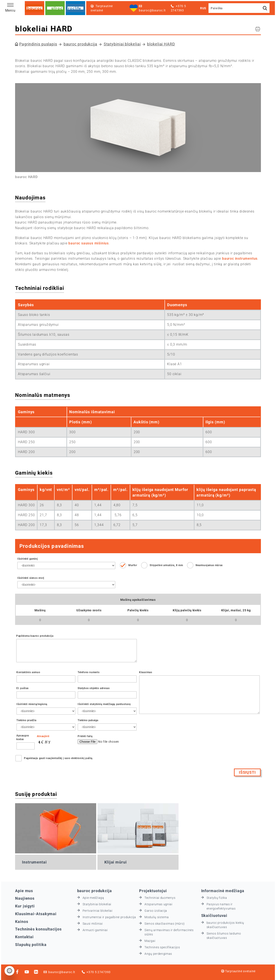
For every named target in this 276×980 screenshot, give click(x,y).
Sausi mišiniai (93, 924)
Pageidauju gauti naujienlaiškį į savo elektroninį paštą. (59, 758)
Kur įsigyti (25, 906)
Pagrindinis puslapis (38, 44)
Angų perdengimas (158, 954)
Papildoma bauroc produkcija (35, 636)
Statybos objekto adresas (94, 688)
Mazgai (150, 941)
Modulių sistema (157, 917)
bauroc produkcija (80, 44)
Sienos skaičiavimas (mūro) (165, 924)
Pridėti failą (85, 736)
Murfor (133, 565)
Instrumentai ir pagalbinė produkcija (109, 917)
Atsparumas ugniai (158, 904)
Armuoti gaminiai (95, 930)
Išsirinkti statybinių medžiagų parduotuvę (104, 704)
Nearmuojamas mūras (209, 565)
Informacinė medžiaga (223, 891)
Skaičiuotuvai (214, 916)
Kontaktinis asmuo (28, 672)
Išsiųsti (247, 772)
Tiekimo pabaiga (88, 720)
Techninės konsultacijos (38, 929)
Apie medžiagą (93, 898)
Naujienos (25, 898)
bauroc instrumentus (240, 259)
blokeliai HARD (161, 44)
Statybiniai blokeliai (122, 44)
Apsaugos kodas (23, 737)
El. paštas (23, 688)
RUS (203, 8)
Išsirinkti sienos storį (31, 578)
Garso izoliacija (156, 911)
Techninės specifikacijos (162, 947)
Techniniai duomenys (160, 898)
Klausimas (146, 672)
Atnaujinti (43, 736)
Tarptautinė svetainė (238, 971)
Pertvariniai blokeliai (98, 911)
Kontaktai (24, 937)
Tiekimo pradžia (26, 720)
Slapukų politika (31, 945)
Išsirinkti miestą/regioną (32, 704)
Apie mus (24, 891)
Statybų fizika (217, 898)
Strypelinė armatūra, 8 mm (166, 565)
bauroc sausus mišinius (89, 243)
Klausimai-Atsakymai (36, 914)
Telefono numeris (89, 672)
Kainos (22, 922)
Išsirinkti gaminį (27, 559)
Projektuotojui (153, 891)
